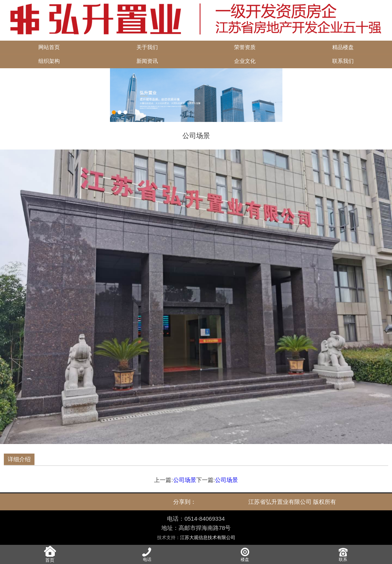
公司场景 (185, 480)
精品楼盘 (343, 47)
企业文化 (245, 61)
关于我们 (147, 47)
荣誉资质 (245, 47)
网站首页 (49, 47)
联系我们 (343, 61)
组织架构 (49, 61)
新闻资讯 (147, 61)
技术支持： (196, 538)
